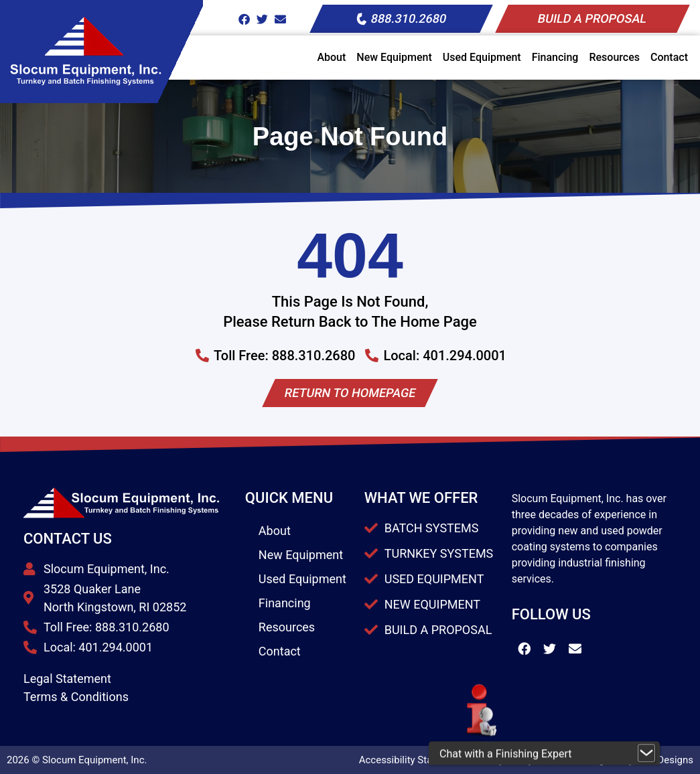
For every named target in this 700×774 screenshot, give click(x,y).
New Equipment (394, 57)
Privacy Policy (502, 760)
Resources (614, 57)
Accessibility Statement (412, 760)
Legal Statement (67, 679)
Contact (669, 57)
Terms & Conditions (76, 697)
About (331, 57)
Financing (555, 57)
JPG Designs (665, 760)
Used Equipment (482, 57)
